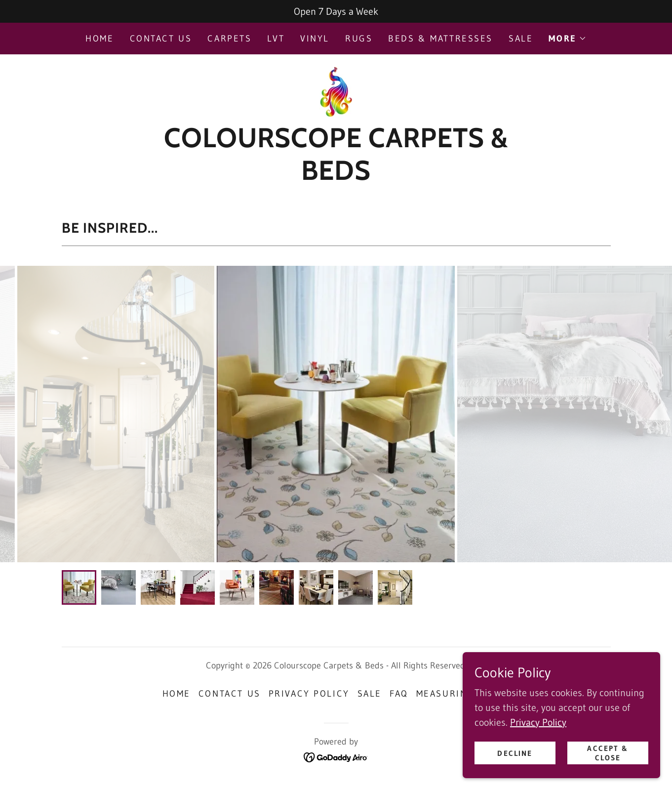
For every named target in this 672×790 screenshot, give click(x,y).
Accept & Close (608, 753)
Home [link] (99, 39)
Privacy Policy (538, 722)
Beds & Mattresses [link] (440, 39)
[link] (336, 91)
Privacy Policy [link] (309, 694)
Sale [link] (521, 39)
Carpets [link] (229, 39)
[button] (567, 39)
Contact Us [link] (161, 39)
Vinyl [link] (315, 39)
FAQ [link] (399, 694)
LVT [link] (276, 39)
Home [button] (177, 694)
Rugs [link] (359, 39)
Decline (515, 753)
